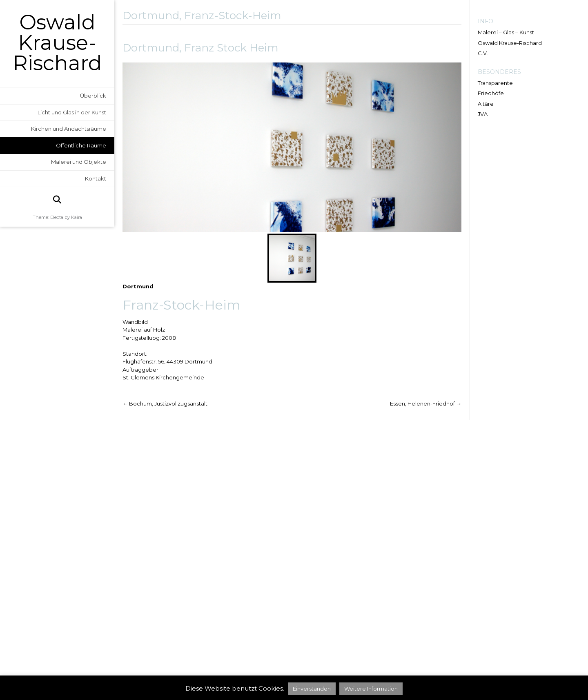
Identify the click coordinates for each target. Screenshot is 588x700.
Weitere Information (371, 689)
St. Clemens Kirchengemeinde (163, 377)
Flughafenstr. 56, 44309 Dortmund (167, 361)
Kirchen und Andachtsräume (69, 129)
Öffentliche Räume (81, 145)
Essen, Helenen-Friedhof (426, 404)
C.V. (483, 53)
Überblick (93, 96)
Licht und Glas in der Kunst (72, 112)
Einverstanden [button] (312, 689)
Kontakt (96, 178)
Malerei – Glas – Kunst (506, 32)
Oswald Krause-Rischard (57, 43)
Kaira (77, 217)
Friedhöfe (491, 93)
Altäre (486, 104)
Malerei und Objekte (79, 162)
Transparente (495, 83)
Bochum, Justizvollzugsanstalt (165, 404)
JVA (483, 114)
